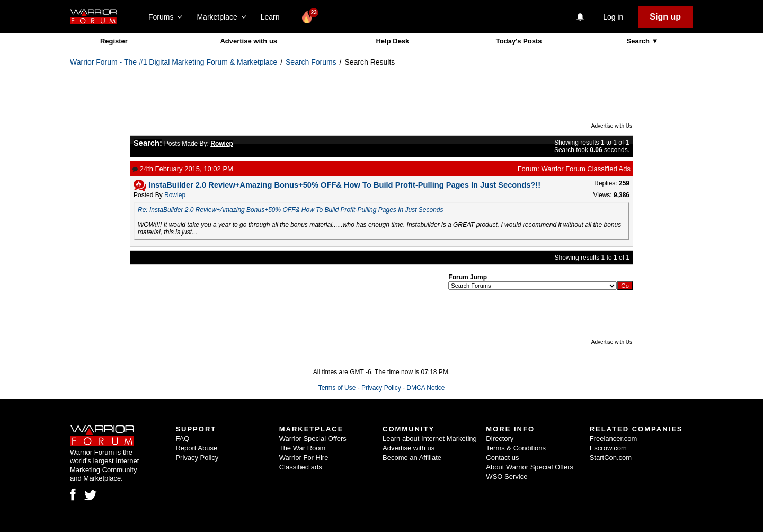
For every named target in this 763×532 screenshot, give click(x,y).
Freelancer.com (614, 438)
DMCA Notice (425, 388)
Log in (613, 17)
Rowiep (175, 195)
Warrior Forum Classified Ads (586, 169)
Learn (273, 17)
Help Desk (392, 41)
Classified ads (301, 467)
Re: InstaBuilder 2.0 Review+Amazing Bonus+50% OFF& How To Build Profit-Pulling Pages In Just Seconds (291, 210)
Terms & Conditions (516, 448)
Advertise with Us (612, 126)
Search (639, 41)
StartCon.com (611, 458)
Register (114, 41)
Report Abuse (196, 448)
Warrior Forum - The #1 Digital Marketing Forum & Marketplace (174, 62)
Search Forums (311, 62)
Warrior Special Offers (313, 438)
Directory (500, 438)
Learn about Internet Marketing (430, 438)
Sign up (665, 17)
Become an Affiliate (412, 458)
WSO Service (507, 477)
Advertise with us (249, 41)
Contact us (502, 458)
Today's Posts (519, 41)
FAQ (182, 438)
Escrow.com (608, 448)
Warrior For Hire (304, 458)
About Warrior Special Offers (530, 467)
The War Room (303, 448)
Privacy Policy (381, 388)
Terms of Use (337, 388)
